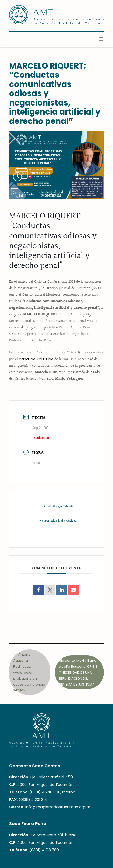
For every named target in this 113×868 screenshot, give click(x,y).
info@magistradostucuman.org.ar (58, 807)
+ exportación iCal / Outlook (58, 521)
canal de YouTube (36, 359)
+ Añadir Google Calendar (58, 507)
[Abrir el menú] (101, 39)
